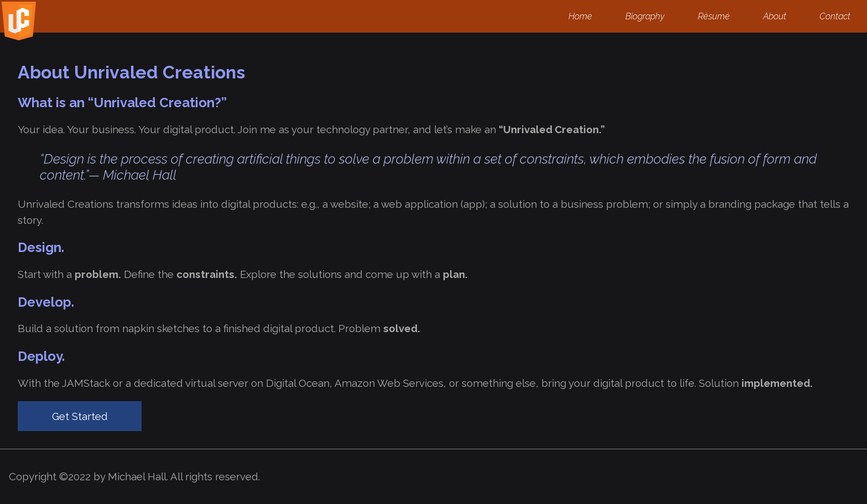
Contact (835, 16)
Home (580, 16)
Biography (645, 16)
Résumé (714, 16)
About (775, 16)
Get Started (80, 416)
